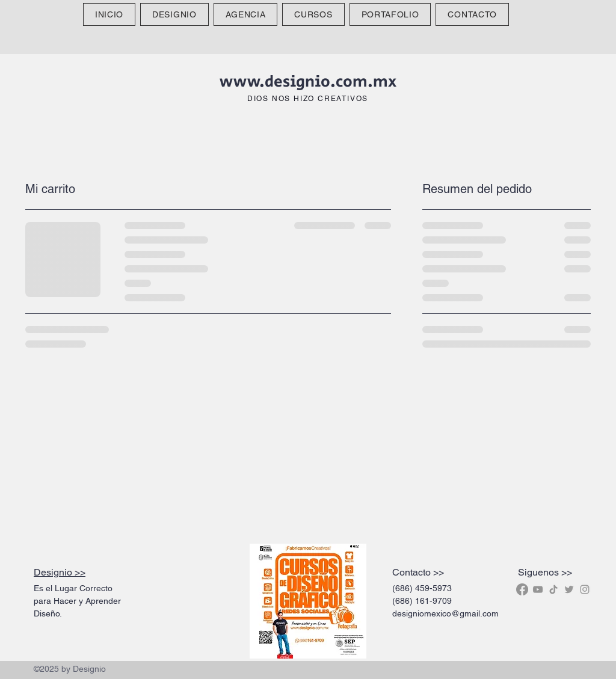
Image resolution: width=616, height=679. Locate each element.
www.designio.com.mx (308, 82)
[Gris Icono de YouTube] (538, 589)
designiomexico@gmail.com (445, 613)
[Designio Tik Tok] (553, 589)
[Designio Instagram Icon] (585, 589)
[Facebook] (522, 589)
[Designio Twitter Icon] (569, 589)
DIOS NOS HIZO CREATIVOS (308, 99)
